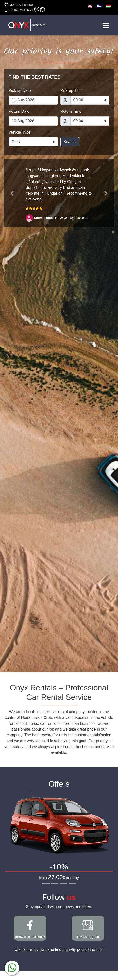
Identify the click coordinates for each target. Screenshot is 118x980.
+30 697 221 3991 (21, 10)
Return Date (19, 111)
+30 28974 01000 (21, 5)
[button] (12, 193)
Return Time (71, 111)
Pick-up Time (72, 91)
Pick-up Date (20, 91)
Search (70, 142)
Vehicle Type (19, 132)
